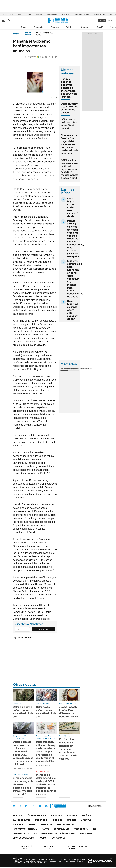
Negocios (85, 27)
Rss (94, 829)
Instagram (26, 806)
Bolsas (71, 369)
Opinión (100, 27)
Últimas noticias (37, 816)
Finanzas (54, 27)
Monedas (64, 369)
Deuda (29, 14)
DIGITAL (26, 847)
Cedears (88, 369)
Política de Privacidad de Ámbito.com (54, 833)
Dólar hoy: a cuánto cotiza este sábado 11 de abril (69, 124)
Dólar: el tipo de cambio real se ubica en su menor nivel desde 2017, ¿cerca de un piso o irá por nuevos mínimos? (23, 753)
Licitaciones (58, 838)
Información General (25, 829)
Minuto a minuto (45, 771)
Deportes (47, 824)
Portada (18, 816)
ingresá (110, 20)
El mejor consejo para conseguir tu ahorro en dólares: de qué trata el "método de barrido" (23, 786)
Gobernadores (52, 14)
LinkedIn (33, 806)
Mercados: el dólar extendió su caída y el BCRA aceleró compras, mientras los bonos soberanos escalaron (46, 784)
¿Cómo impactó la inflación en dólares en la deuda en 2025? (69, 712)
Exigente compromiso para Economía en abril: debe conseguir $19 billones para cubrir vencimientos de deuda (75, 279)
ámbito (16, 34)
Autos (46, 829)
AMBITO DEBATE (77, 847)
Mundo (32, 824)
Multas (43, 838)
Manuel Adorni (99, 14)
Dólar (20, 14)
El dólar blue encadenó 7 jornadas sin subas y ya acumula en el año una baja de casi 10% (68, 749)
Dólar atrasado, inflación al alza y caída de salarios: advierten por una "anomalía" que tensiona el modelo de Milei (46, 751)
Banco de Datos (22, 820)
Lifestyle (86, 820)
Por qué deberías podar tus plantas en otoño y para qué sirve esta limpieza (69, 88)
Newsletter (110, 27)
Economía (38, 27)
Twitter (14, 806)
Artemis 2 (65, 14)
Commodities (79, 369)
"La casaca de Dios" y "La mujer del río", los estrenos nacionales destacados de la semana (69, 144)
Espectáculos (62, 829)
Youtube (40, 806)
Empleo (39, 14)
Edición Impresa (66, 824)
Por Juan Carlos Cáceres (23, 769)
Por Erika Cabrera (43, 765)
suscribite (102, 20)
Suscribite (43, 629)
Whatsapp (46, 806)
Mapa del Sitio (21, 833)
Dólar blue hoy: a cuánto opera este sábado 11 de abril (70, 108)
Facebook (20, 806)
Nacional (18, 824)
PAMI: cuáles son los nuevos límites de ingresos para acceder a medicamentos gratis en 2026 (70, 169)
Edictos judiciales (23, 838)
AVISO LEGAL (86, 833)
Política (70, 27)
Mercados (41, 820)
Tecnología (81, 829)
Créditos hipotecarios (82, 14)
